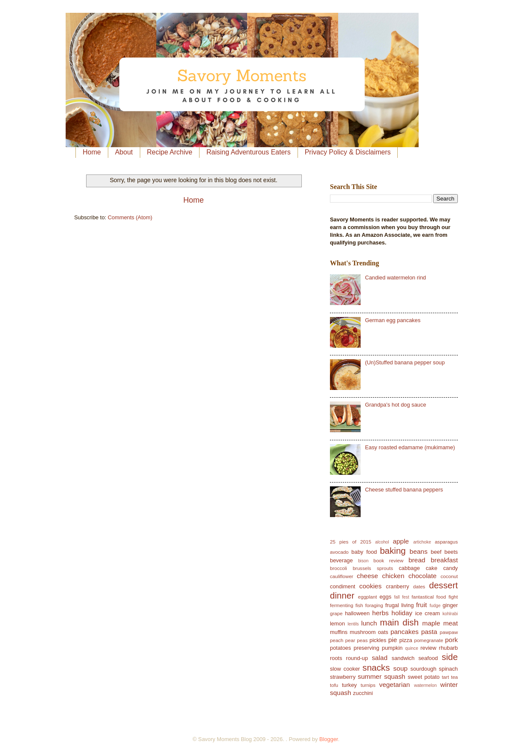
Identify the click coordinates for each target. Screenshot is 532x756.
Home (92, 152)
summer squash (381, 676)
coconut (449, 576)
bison (363, 561)
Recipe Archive (170, 152)
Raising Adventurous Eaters (248, 152)
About (124, 152)
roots (336, 658)
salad (380, 658)
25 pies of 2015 (351, 542)
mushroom (363, 632)
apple (401, 541)
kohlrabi (450, 614)
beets (451, 552)
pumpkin (392, 648)
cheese (367, 576)
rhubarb (448, 648)
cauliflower (342, 576)
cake (432, 568)
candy (451, 568)
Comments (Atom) (130, 217)
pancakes (405, 632)
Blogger (329, 739)
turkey (349, 685)
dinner (342, 595)
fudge (435, 606)
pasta (429, 632)
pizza (406, 640)
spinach (448, 669)
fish (359, 605)
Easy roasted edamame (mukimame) (410, 447)
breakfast (445, 560)
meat (451, 623)
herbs (380, 613)
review (428, 648)
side (450, 657)
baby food (364, 552)
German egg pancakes (393, 320)
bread (417, 560)
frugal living (400, 605)
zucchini (363, 693)
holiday (402, 613)
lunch (369, 623)
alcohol (382, 542)
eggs (385, 597)
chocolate (422, 576)
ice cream (428, 613)
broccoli (338, 568)
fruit (422, 605)
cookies (370, 586)
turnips (368, 685)
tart (445, 677)
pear (350, 640)
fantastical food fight (435, 597)
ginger (450, 605)
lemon (337, 624)
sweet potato (424, 677)
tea (454, 677)
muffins (339, 632)
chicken (393, 576)
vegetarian (394, 685)
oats (383, 632)
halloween (357, 613)
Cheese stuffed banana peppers (404, 490)
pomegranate (428, 640)
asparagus (446, 542)
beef (436, 552)
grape (336, 614)
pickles (378, 640)
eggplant (367, 597)
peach (337, 640)
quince (412, 648)
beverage (341, 560)
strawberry (343, 677)
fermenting (342, 605)
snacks (376, 667)
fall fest (401, 597)
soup (400, 668)
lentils (353, 624)
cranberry (397, 586)
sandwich (403, 658)
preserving (367, 648)
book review (388, 561)
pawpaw (449, 632)
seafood (428, 658)
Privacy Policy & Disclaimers (348, 152)
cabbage (409, 568)
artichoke (422, 542)
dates (419, 587)
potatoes (340, 648)
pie (393, 640)
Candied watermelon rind (395, 278)
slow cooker (345, 669)
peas (362, 640)
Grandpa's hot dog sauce (395, 405)
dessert (443, 585)
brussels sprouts (373, 568)
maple (431, 623)
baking (393, 551)
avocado (339, 552)
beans (419, 551)
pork (451, 640)
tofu (334, 685)
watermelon (425, 685)
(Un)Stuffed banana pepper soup (405, 362)
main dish (399, 622)
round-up (357, 658)
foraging (374, 605)
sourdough (424, 669)
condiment (343, 586)
